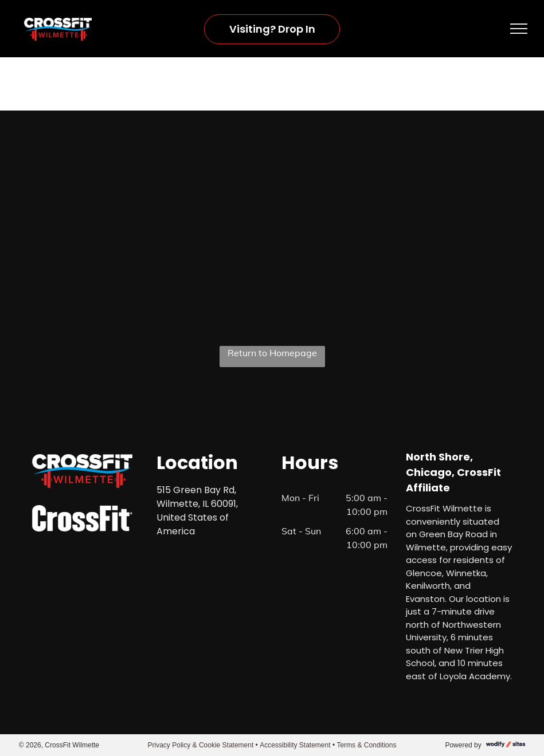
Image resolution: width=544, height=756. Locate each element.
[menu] (519, 29)
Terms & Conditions (366, 745)
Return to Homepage (272, 353)
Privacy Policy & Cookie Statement (201, 745)
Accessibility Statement (295, 745)
